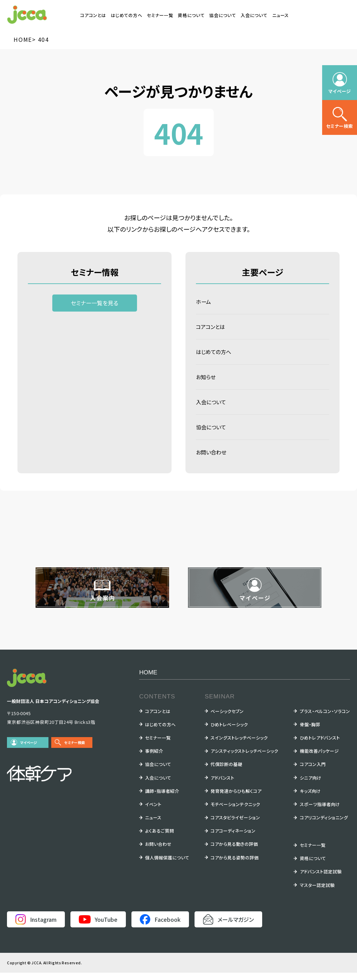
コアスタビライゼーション (235, 825)
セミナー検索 (75, 750)
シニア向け (311, 785)
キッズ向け (310, 798)
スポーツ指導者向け (320, 811)
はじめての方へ (127, 15)
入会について (254, 15)
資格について (191, 15)
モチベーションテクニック (235, 811)
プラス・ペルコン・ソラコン (325, 718)
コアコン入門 (313, 771)
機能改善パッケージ (319, 758)
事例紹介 (154, 758)
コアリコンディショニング (324, 825)
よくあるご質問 (159, 838)
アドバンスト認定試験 (321, 879)
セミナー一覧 (160, 15)
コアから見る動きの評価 (234, 851)
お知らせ (206, 381)
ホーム (204, 302)
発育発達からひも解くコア (236, 798)
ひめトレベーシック (229, 732)
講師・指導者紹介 (162, 798)
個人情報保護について (167, 865)
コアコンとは (93, 15)
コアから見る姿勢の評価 (235, 865)
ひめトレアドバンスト (320, 745)
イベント (153, 811)
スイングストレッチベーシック (239, 745)
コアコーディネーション (233, 838)
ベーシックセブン (227, 718)
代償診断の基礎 (226, 771)
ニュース (281, 15)
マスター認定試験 (317, 892)
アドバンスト (222, 785)
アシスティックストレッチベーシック (244, 758)
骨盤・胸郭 (310, 732)
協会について (223, 15)
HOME (148, 680)
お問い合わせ (212, 459)
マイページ (29, 750)
